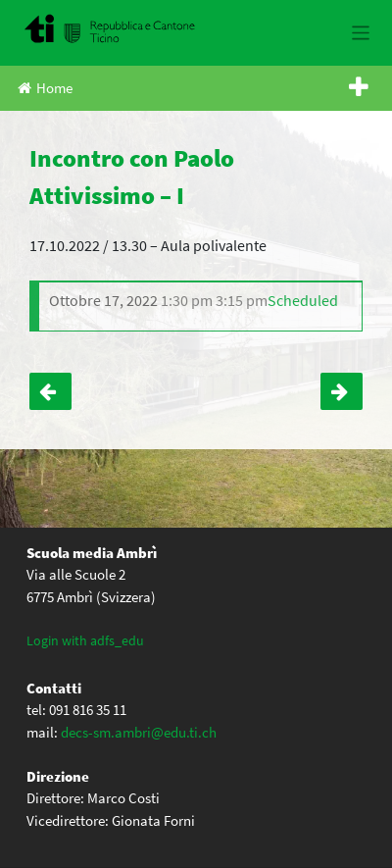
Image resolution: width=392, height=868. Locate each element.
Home (45, 88)
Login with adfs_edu (85, 640)
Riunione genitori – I (50, 391)
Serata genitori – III (342, 391)
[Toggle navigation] (361, 33)
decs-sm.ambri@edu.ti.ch (139, 732)
